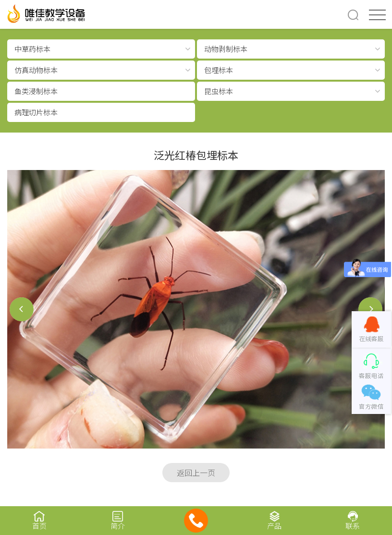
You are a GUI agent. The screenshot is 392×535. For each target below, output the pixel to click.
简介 (117, 520)
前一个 (22, 309)
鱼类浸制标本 (36, 91)
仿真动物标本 (36, 70)
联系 (353, 520)
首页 (39, 520)
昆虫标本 (219, 91)
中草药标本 (32, 49)
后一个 (370, 309)
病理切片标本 (36, 112)
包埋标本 (219, 70)
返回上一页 (196, 473)
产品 (275, 520)
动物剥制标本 (226, 49)
